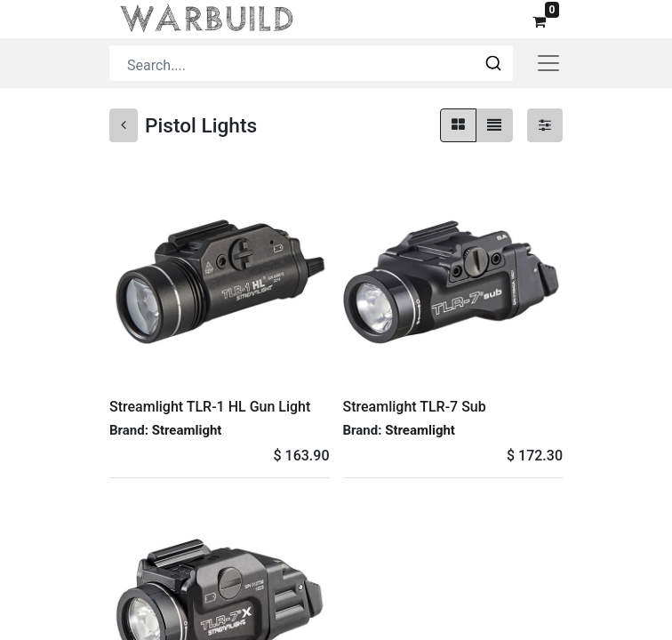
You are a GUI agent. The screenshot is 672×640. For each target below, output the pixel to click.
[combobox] (311, 63)
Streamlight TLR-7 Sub (415, 407)
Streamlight (187, 430)
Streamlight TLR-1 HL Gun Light (210, 407)
